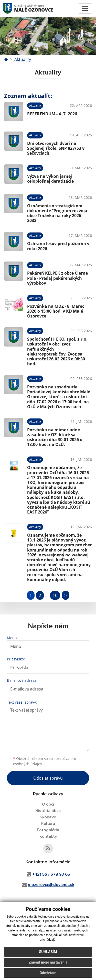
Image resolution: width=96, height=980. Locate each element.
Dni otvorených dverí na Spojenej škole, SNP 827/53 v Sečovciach (56, 148)
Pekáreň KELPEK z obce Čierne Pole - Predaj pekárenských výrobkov (57, 278)
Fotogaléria (48, 830)
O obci (48, 804)
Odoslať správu (48, 778)
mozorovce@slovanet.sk (51, 885)
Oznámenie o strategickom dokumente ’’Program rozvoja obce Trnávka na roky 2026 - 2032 (57, 213)
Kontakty (48, 836)
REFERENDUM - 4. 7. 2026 (52, 114)
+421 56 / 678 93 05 (51, 874)
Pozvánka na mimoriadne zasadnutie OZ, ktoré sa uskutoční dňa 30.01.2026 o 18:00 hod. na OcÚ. (55, 437)
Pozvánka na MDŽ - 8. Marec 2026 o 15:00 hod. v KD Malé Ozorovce (56, 311)
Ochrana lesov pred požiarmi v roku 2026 (58, 246)
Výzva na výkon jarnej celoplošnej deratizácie (50, 179)
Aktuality (23, 59)
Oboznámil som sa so (45, 761)
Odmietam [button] (48, 973)
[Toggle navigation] (85, 8)
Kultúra (48, 824)
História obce (48, 811)
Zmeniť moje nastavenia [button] (48, 962)
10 (55, 595)
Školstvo (48, 817)
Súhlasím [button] (48, 952)
